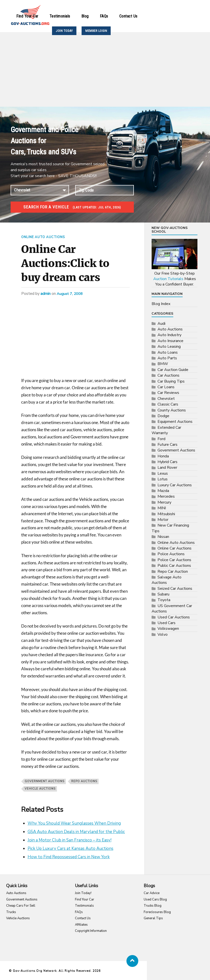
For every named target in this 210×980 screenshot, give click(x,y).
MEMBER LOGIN (96, 31)
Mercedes (166, 496)
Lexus (163, 473)
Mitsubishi (166, 514)
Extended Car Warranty (166, 430)
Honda (163, 456)
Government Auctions (44, 781)
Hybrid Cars (167, 462)
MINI (162, 508)
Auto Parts (167, 358)
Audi (161, 324)
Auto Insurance (170, 341)
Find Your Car (27, 16)
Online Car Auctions (175, 548)
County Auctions (172, 410)
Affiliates (81, 924)
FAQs (104, 16)
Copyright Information (91, 931)
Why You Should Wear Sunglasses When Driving (74, 823)
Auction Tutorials (168, 279)
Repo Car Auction (173, 572)
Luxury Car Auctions (175, 485)
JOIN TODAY (64, 31)
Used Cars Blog (155, 899)
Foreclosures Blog (157, 912)
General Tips (153, 918)
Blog (85, 16)
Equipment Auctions (175, 422)
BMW (163, 364)
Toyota (164, 600)
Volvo (163, 634)
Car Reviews (168, 393)
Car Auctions (168, 375)
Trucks (11, 912)
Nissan (163, 537)
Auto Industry (169, 335)
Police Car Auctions (174, 560)
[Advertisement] (105, 70)
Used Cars (166, 623)
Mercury (164, 502)
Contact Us (128, 16)
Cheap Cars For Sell (21, 906)
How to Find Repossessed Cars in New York (69, 857)
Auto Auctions (170, 329)
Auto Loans (168, 352)
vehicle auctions (40, 788)
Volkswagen (168, 629)
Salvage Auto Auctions (166, 580)
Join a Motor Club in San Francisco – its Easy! (70, 840)
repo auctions (84, 781)
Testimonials (60, 16)
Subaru (163, 594)
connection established (40, 190)
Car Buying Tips (171, 381)
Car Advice (152, 893)
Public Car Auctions (174, 566)
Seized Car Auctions (175, 589)
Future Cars (167, 445)
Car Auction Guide (173, 370)
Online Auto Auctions (45, 237)
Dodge (163, 416)
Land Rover (167, 468)
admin (45, 293)
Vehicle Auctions (18, 918)
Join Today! (83, 893)
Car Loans (166, 387)
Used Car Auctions (174, 617)
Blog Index (161, 304)
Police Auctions (171, 554)
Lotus (163, 479)
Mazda (163, 491)
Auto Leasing (169, 347)
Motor (163, 520)
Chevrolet (166, 399)
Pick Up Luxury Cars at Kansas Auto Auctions (70, 848)
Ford (161, 439)
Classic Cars (168, 404)
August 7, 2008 (71, 293)
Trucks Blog (153, 906)
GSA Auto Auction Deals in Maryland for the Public (76, 831)
